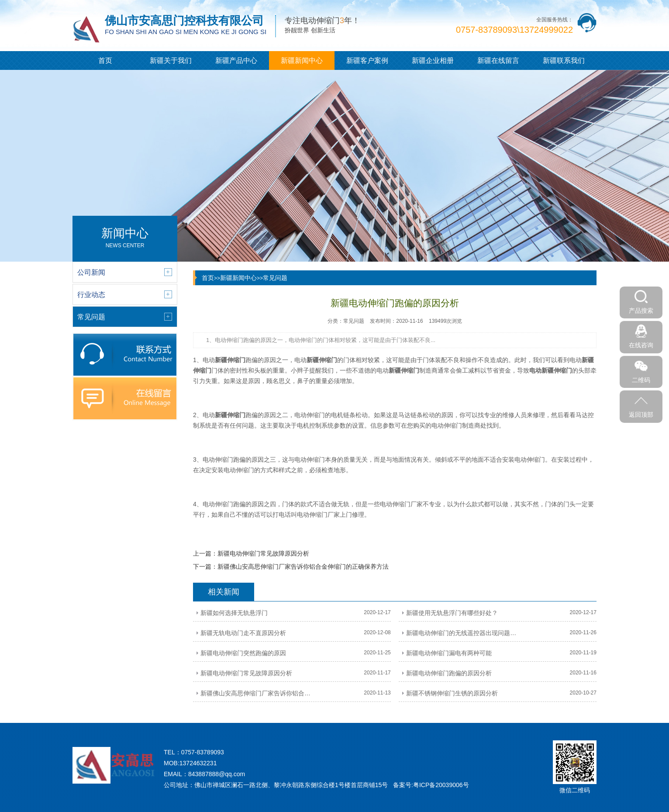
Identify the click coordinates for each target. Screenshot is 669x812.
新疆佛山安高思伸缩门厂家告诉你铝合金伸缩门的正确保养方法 (303, 567)
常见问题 (275, 278)
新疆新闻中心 (302, 60)
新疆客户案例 (367, 60)
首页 (105, 60)
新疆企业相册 (433, 60)
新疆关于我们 (171, 60)
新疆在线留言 (498, 60)
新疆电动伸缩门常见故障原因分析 (263, 553)
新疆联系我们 (564, 60)
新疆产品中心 (236, 60)
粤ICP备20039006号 (441, 785)
